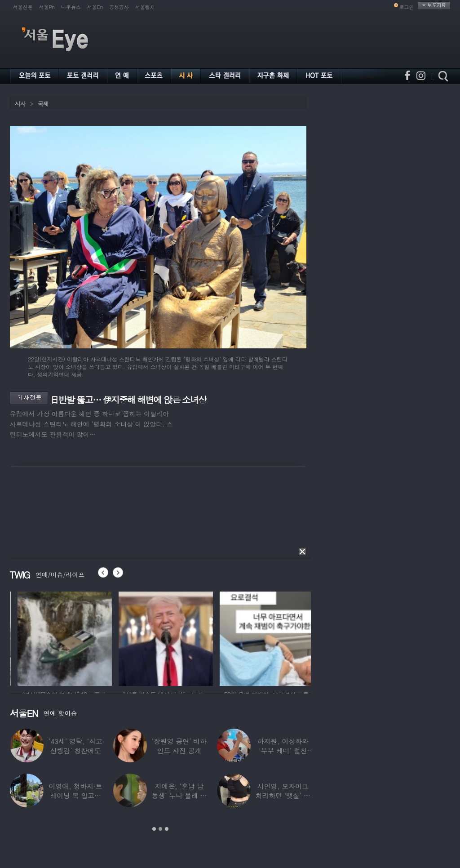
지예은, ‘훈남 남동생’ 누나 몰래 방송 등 (179, 795)
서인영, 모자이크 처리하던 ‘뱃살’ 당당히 (283, 795)
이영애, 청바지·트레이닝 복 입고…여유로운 (76, 795)
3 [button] (167, 829)
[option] (128, 637)
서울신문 (23, 7)
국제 (43, 104)
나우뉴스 (71, 7)
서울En (95, 7)
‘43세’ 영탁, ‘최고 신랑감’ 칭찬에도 (76, 746)
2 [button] (160, 829)
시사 (20, 104)
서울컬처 (145, 7)
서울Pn (47, 7)
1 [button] (154, 829)
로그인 (407, 7)
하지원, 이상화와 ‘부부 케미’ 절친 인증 (283, 750)
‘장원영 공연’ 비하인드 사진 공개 (179, 746)
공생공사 (119, 7)
